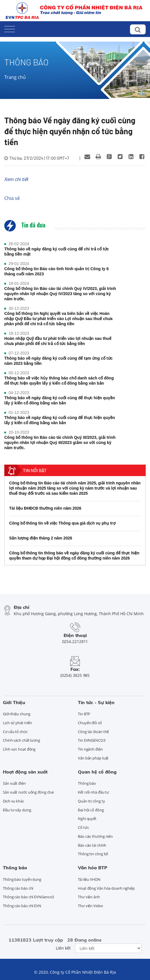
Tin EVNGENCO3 (92, 740)
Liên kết (63, 948)
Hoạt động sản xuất (25, 772)
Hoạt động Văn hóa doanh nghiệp (106, 888)
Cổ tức (83, 827)
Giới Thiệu (14, 702)
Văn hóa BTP (93, 868)
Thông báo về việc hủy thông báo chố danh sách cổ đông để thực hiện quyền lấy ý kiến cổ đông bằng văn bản (59, 381)
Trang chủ (15, 77)
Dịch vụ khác (13, 801)
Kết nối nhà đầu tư (93, 792)
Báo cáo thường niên (95, 836)
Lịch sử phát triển (17, 723)
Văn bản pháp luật (93, 758)
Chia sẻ (12, 198)
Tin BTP (84, 714)
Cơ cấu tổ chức (15, 732)
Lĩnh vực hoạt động (19, 749)
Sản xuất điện (14, 783)
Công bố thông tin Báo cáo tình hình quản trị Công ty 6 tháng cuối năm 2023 (57, 271)
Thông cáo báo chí (18, 888)
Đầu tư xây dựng (17, 810)
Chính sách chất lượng (21, 740)
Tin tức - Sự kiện (96, 702)
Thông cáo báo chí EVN (22, 906)
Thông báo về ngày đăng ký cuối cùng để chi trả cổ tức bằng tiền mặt (57, 252)
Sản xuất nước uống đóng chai (28, 792)
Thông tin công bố (93, 854)
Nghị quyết (87, 819)
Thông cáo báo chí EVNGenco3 (28, 897)
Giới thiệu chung (16, 714)
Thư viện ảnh (89, 897)
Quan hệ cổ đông (97, 772)
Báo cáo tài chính (92, 845)
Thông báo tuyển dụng (22, 879)
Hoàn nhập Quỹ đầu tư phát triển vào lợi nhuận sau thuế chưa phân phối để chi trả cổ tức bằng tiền (58, 341)
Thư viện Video (90, 906)
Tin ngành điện (90, 749)
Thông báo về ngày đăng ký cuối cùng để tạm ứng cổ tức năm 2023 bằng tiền (58, 361)
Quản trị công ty (91, 801)
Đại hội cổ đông (91, 810)
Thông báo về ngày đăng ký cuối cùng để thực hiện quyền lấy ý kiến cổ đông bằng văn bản (60, 400)
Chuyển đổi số (90, 723)
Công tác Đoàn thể (93, 732)
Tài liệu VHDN (89, 879)
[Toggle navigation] (10, 28)
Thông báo (87, 783)
